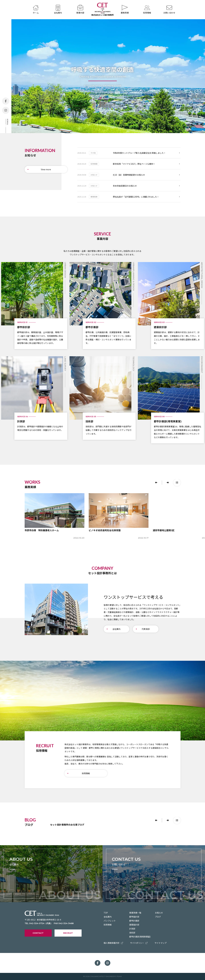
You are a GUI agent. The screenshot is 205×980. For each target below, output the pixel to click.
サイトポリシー (139, 943)
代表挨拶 (146, 629)
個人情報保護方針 (113, 943)
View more (46, 169)
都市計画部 (134, 921)
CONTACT (38, 933)
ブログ (158, 917)
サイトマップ (161, 943)
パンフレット (110, 921)
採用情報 (86, 773)
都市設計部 (134, 917)
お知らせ (159, 913)
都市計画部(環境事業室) (140, 937)
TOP (106, 913)
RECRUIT (68, 933)
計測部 (132, 929)
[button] (156, 483)
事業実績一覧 (135, 913)
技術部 (132, 933)
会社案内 (116, 629)
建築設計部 (134, 925)
